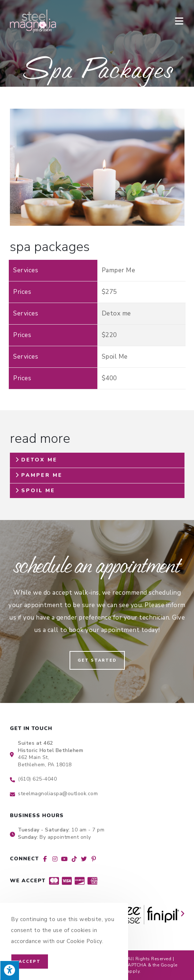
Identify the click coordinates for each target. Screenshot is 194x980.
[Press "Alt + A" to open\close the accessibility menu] (10, 970)
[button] (97, 660)
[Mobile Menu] (180, 21)
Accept (30, 962)
